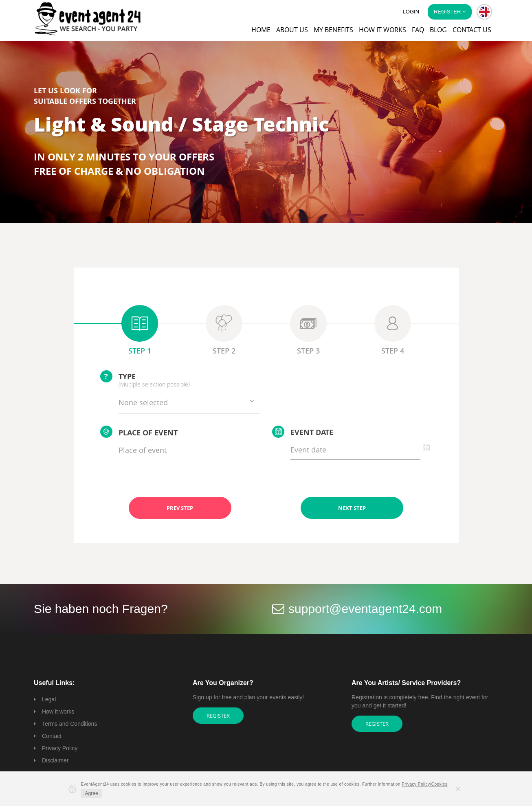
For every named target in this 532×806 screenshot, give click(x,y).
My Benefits (333, 30)
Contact (52, 736)
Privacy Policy (60, 748)
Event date (303, 432)
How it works (383, 30)
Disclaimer (55, 760)
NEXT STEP (352, 508)
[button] (484, 12)
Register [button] (450, 12)
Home (261, 30)
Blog (438, 30)
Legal (49, 699)
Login (411, 12)
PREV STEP (180, 508)
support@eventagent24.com (365, 609)
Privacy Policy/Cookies (424, 784)
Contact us (472, 30)
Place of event (139, 432)
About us (292, 30)
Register (218, 716)
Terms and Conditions (69, 724)
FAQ (418, 30)
